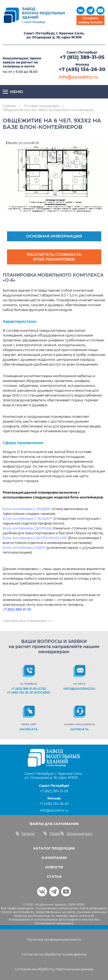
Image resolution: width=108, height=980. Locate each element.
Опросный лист (76, 833)
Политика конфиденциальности (54, 940)
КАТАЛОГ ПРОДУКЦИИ (54, 848)
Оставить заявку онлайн (90, 20)
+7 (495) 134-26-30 (82, 69)
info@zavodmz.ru (78, 77)
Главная (9, 106)
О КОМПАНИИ (54, 858)
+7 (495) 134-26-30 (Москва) (29, 692)
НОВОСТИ (54, 867)
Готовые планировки (42, 106)
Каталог (25, 833)
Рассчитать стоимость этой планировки (54, 257)
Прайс (52, 833)
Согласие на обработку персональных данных (54, 969)
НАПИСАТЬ (29, 729)
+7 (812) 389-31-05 (82, 57)
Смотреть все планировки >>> (28, 621)
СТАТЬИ (54, 877)
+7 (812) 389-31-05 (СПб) (29, 689)
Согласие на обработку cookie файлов (54, 954)
